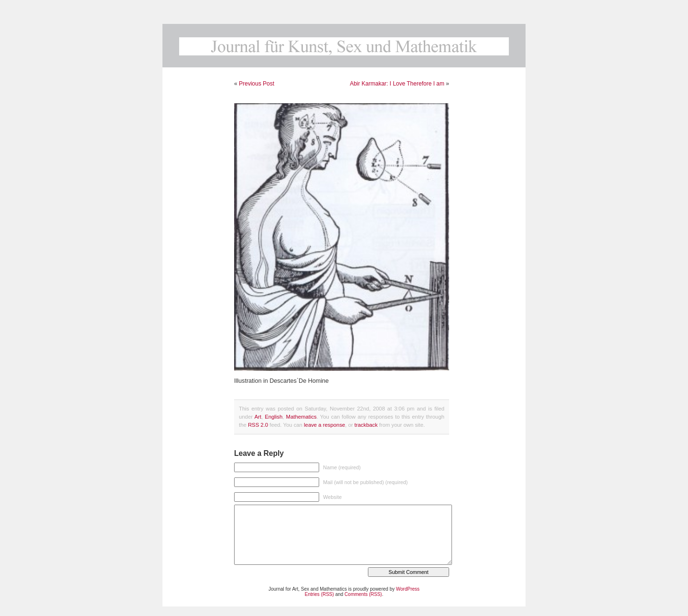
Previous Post (257, 84)
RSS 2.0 (258, 425)
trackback (366, 425)
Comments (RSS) (363, 594)
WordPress (408, 589)
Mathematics (301, 417)
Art (258, 417)
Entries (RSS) (319, 594)
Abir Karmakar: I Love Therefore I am (397, 84)
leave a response (324, 425)
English (274, 417)
